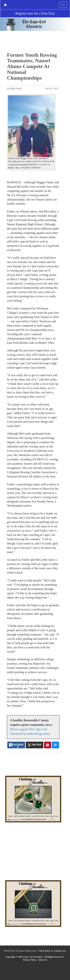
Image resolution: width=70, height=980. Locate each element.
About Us (43, 960)
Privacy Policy (30, 960)
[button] (11, 133)
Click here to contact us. (52, 951)
